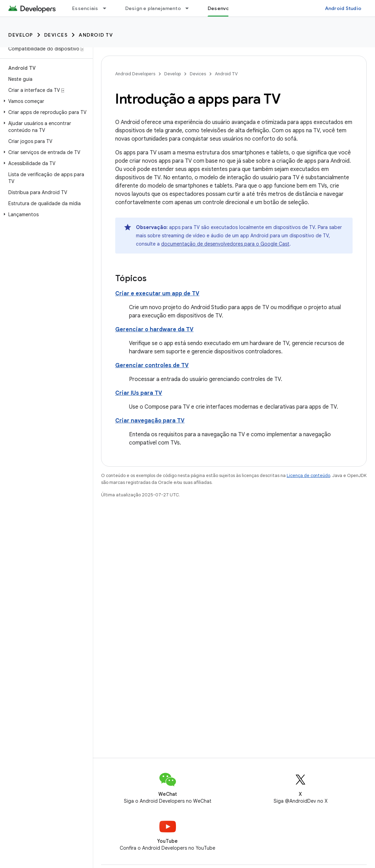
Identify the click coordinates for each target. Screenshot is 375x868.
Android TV (96, 35)
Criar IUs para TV (139, 393)
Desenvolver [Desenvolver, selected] (223, 8)
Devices (56, 35)
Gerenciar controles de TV (152, 365)
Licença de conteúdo (308, 475)
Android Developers (135, 74)
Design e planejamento (153, 8)
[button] (45, 101)
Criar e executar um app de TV (157, 294)
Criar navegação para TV (150, 421)
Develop (21, 35)
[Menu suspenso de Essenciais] (108, 8)
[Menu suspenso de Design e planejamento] (190, 8)
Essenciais (85, 8)
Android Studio (343, 8)
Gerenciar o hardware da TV (154, 330)
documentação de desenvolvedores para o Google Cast (225, 244)
